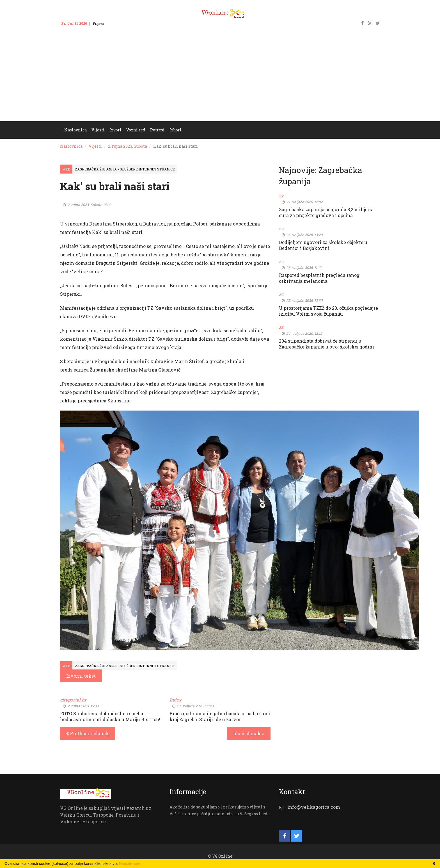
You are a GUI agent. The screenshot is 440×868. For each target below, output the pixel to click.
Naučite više (130, 864)
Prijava (98, 23)
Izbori (176, 130)
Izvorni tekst (81, 676)
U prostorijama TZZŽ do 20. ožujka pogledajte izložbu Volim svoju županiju (328, 311)
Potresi (157, 130)
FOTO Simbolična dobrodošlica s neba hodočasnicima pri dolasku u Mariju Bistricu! (110, 716)
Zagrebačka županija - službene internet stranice (125, 169)
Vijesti (98, 130)
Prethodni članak (88, 733)
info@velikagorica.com (314, 807)
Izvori (115, 130)
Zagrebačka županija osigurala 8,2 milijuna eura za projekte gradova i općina (326, 212)
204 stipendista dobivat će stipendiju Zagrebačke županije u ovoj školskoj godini (326, 344)
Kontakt (116, 23)
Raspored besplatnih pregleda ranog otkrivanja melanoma (319, 278)
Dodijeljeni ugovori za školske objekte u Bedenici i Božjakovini (323, 245)
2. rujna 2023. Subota (128, 146)
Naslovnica (75, 130)
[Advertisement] (220, 79)
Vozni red (136, 130)
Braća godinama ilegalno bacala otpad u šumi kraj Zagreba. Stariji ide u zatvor (220, 716)
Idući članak (249, 733)
